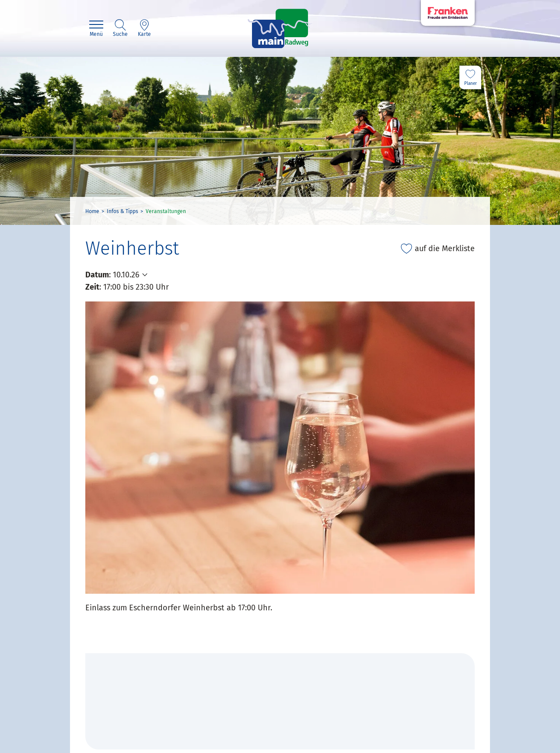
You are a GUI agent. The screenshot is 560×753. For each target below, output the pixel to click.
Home (92, 211)
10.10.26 (126, 275)
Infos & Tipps (122, 211)
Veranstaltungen (166, 211)
